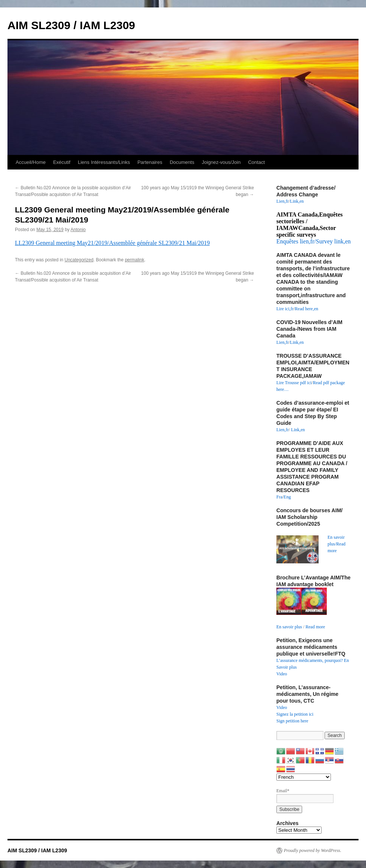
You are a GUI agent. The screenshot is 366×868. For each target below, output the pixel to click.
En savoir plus (289, 627)
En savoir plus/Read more (336, 544)
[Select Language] (304, 777)
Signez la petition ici (295, 714)
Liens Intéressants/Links (104, 162)
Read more (315, 627)
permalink (134, 260)
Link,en (297, 201)
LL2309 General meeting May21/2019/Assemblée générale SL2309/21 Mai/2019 (112, 243)
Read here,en (306, 309)
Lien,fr (283, 201)
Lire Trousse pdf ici (294, 383)
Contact (256, 162)
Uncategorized (79, 260)
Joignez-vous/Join (221, 162)
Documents (182, 162)
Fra (279, 497)
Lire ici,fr (285, 309)
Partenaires (150, 162)
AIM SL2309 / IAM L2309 (71, 25)
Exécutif (62, 162)
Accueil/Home (31, 162)
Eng (287, 497)
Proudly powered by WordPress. (313, 850)
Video (282, 674)
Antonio (78, 230)
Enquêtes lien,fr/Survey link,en (314, 241)
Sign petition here (292, 721)
